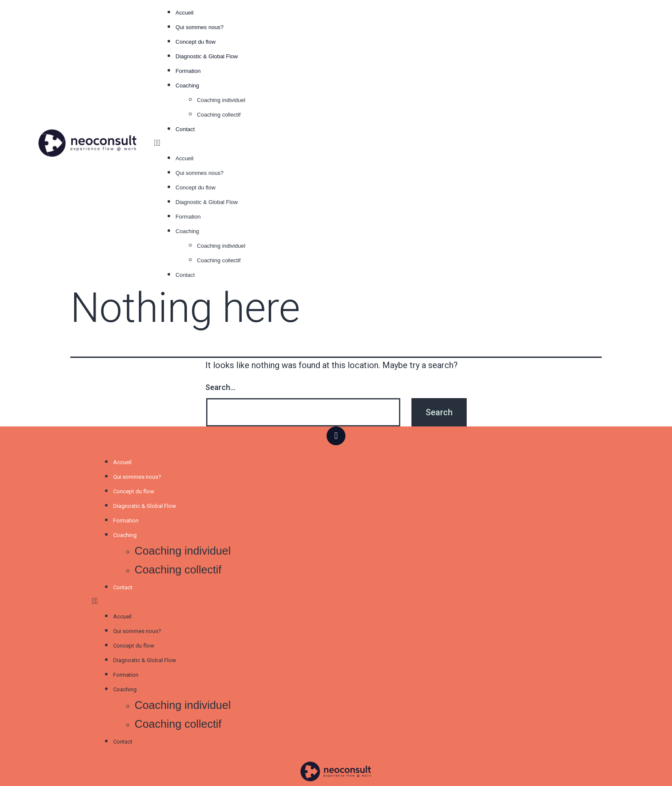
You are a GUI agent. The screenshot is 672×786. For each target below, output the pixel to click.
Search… (220, 387)
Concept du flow (196, 42)
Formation (188, 71)
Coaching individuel (221, 100)
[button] (398, 143)
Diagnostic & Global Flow (208, 56)
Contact (185, 129)
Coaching (187, 85)
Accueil (185, 13)
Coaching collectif (219, 115)
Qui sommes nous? (200, 27)
